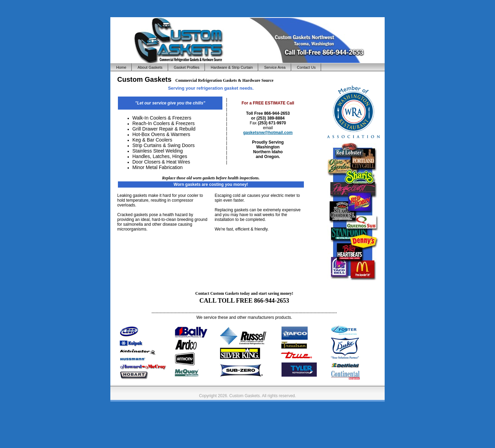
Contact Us (306, 67)
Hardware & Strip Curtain (232, 67)
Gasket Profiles (187, 67)
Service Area (275, 67)
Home (121, 67)
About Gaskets (150, 67)
